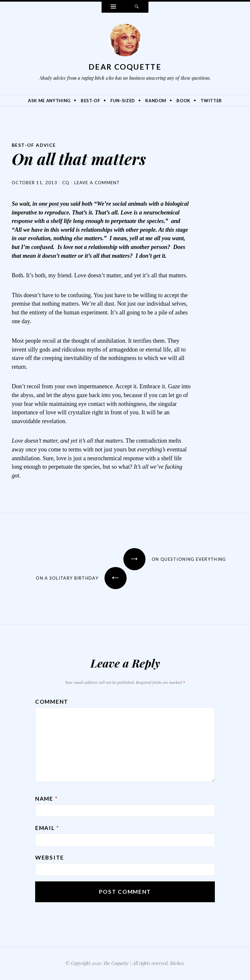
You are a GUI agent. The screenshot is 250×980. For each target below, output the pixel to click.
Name (46, 799)
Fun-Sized (123, 101)
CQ (66, 183)
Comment (52, 702)
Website (50, 857)
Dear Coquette (125, 67)
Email (47, 828)
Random (156, 101)
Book (183, 101)
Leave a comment (97, 183)
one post (49, 204)
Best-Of (90, 101)
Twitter (211, 101)
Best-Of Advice (34, 145)
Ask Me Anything (49, 101)
